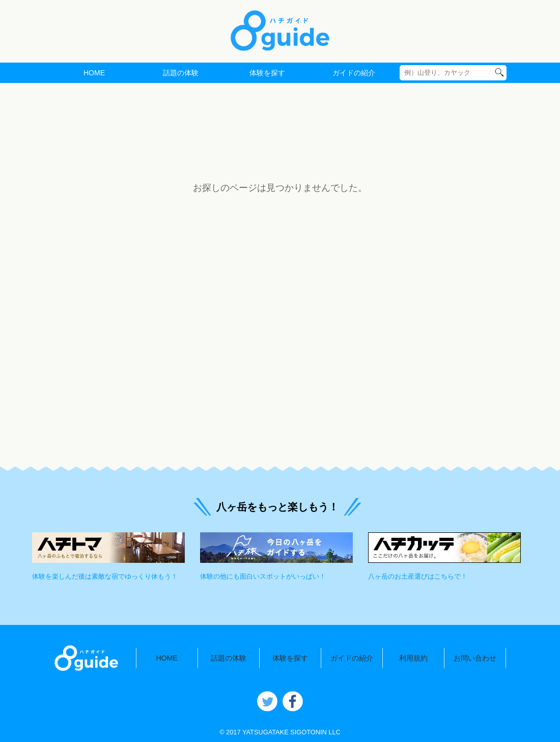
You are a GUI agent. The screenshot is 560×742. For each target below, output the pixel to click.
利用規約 (413, 658)
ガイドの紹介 (354, 73)
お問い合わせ (475, 658)
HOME (94, 73)
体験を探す (267, 73)
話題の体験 (181, 73)
